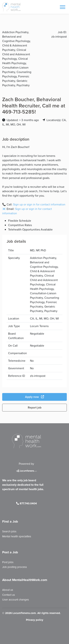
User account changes (16, 600)
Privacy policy (35, 620)
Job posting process (15, 567)
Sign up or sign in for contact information (39, 204)
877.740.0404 (26, 503)
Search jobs (9, 531)
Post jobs (8, 562)
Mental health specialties (17, 536)
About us (8, 590)
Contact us (9, 595)
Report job (35, 407)
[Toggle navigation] (63, 7)
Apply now (34, 397)
